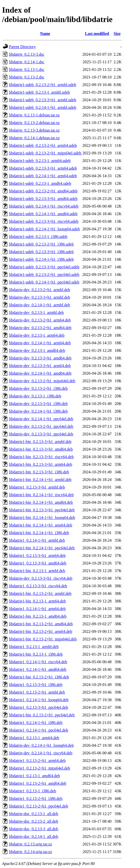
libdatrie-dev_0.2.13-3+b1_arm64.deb (40, 366)
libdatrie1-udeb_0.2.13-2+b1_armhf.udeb (42, 85)
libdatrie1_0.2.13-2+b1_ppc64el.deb (38, 806)
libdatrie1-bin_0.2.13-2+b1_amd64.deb (41, 624)
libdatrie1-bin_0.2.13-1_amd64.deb (38, 616)
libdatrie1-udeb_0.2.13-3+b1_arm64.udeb (43, 168)
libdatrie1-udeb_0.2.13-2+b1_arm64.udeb (43, 145)
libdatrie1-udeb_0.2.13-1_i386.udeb (38, 237)
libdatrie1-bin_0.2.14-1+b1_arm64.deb (40, 525)
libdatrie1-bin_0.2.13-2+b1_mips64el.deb (43, 639)
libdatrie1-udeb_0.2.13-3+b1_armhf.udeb (42, 100)
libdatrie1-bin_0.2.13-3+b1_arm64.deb (40, 464)
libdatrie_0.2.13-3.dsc (27, 54)
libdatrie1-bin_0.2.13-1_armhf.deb (37, 571)
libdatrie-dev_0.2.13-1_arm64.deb (37, 335)
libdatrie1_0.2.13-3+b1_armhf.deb (37, 487)
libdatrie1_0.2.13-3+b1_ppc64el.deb (38, 707)
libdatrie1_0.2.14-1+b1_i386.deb (36, 723)
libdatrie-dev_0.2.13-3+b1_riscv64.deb (41, 578)
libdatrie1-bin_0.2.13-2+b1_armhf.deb (40, 593)
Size (117, 34)
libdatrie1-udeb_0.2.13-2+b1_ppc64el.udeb (44, 275)
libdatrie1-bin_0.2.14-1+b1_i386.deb (39, 533)
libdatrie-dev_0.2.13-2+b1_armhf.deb (39, 290)
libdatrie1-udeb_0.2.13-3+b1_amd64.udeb (43, 199)
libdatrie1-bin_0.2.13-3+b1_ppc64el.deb (42, 510)
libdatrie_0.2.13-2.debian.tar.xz (34, 123)
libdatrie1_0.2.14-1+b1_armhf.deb (37, 540)
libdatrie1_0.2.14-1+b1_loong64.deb (39, 700)
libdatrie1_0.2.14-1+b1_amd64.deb (38, 669)
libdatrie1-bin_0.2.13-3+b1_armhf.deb (40, 442)
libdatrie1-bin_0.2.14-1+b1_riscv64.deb (41, 495)
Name (45, 34)
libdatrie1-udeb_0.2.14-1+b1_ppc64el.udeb (44, 282)
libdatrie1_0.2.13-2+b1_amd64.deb (38, 783)
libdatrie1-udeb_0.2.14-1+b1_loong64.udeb (44, 229)
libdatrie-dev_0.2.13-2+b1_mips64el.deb (42, 381)
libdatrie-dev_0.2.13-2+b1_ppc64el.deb (41, 426)
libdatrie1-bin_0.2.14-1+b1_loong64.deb (42, 518)
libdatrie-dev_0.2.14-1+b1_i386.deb (38, 411)
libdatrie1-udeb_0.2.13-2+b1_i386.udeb (41, 244)
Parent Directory (22, 47)
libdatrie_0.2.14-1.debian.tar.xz (34, 138)
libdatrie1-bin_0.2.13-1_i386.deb (36, 654)
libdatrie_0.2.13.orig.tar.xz (30, 844)
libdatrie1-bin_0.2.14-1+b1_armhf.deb (40, 480)
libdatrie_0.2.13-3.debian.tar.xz (34, 130)
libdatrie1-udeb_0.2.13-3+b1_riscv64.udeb (44, 221)
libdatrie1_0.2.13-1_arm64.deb (34, 738)
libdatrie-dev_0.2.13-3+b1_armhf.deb (39, 297)
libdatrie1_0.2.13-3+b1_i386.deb (36, 685)
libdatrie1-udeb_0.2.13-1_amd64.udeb (40, 183)
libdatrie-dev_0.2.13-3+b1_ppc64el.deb (41, 434)
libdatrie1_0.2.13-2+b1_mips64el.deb (39, 768)
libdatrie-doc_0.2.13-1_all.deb (33, 814)
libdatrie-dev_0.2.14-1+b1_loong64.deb (41, 745)
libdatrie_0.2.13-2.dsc (27, 77)
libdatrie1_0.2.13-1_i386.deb (32, 791)
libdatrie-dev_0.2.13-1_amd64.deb (37, 350)
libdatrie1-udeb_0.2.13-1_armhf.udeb (39, 92)
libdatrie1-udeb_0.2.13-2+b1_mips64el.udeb (45, 153)
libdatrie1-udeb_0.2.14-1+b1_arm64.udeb (43, 176)
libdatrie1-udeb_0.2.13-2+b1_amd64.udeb (43, 191)
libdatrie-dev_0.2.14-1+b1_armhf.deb (39, 305)
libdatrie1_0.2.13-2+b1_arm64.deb (37, 761)
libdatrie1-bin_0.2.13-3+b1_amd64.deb (41, 449)
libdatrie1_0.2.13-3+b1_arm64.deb (37, 556)
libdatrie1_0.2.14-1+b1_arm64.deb (37, 609)
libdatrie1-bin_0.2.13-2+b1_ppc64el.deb (42, 715)
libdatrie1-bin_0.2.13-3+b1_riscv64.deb (41, 457)
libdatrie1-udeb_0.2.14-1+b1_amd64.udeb (43, 214)
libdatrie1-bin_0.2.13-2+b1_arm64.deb (40, 631)
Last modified (97, 34)
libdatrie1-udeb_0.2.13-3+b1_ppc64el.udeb (44, 267)
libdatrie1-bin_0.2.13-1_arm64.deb (37, 601)
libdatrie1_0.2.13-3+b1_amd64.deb (38, 563)
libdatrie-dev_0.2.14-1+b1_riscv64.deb (41, 753)
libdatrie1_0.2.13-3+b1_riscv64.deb (38, 586)
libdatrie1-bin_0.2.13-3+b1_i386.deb (39, 472)
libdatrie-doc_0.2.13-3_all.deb (33, 829)
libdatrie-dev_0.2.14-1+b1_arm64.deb (40, 343)
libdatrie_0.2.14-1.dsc (27, 62)
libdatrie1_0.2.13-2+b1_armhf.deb (37, 692)
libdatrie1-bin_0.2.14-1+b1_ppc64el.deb (42, 548)
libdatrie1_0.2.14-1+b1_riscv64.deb (38, 662)
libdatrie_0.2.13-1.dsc (27, 69)
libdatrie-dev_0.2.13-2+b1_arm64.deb (40, 320)
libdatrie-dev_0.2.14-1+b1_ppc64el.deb (41, 419)
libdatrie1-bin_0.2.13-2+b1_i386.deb (39, 677)
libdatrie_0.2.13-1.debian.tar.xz (34, 115)
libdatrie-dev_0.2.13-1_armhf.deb (36, 312)
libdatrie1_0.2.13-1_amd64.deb (34, 776)
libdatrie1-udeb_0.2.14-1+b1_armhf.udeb (42, 107)
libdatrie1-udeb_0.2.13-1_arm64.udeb (40, 161)
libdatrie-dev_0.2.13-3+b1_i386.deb (38, 404)
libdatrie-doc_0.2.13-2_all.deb (33, 821)
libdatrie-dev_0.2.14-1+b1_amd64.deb (40, 373)
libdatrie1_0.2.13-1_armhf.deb (34, 647)
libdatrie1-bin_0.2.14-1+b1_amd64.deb (41, 502)
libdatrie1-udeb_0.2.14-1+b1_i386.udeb (41, 259)
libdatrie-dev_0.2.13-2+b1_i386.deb (38, 388)
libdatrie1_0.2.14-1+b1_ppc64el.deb (38, 730)
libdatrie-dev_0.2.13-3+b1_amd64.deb (40, 358)
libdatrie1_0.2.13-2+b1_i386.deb (36, 799)
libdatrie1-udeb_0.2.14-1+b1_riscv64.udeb (44, 206)
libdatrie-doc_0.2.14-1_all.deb (33, 836)
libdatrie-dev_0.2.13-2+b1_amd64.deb (40, 328)
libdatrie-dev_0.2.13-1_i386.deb (35, 396)
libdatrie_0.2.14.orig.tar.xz (30, 852)
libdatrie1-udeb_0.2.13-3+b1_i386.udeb (41, 252)
